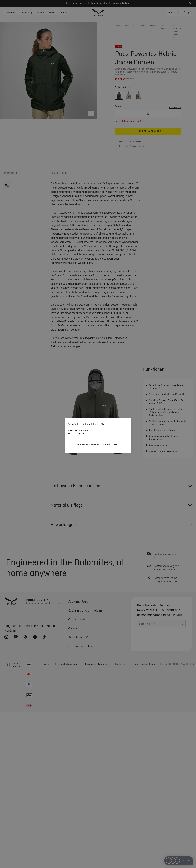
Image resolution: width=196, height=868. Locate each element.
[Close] (127, 421)
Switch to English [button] (76, 433)
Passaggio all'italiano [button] (78, 430)
